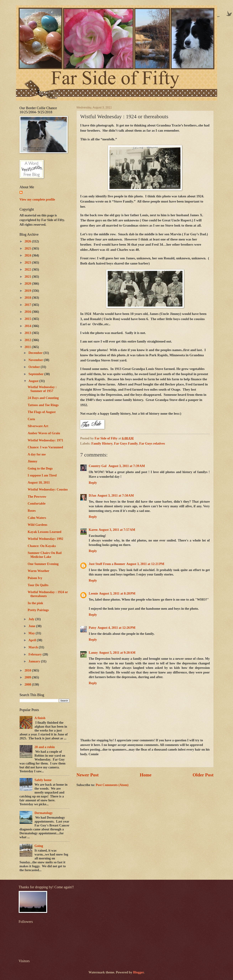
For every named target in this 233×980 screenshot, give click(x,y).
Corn (31, 419)
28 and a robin (45, 747)
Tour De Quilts (38, 585)
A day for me (37, 454)
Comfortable (36, 504)
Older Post (203, 775)
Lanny (93, 653)
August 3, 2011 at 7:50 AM (115, 496)
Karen (93, 530)
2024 (28, 255)
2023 (28, 263)
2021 (28, 277)
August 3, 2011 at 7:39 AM (127, 466)
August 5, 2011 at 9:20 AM (117, 653)
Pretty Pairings (38, 610)
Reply (93, 483)
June (32, 626)
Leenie (93, 593)
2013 (28, 333)
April (33, 640)
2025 (28, 248)
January (35, 661)
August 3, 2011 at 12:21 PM (145, 564)
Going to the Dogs (40, 468)
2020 (28, 284)
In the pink (35, 603)
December (36, 353)
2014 (28, 326)
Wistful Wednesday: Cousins (48, 489)
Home (146, 775)
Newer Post (88, 775)
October (35, 367)
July (32, 619)
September (36, 374)
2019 (28, 291)
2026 (28, 241)
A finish (40, 718)
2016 (28, 312)
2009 (28, 677)
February (36, 654)
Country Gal (98, 466)
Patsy (93, 628)
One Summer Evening (43, 564)
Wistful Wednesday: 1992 (45, 539)
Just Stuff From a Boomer (107, 564)
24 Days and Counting (43, 398)
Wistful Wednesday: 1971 (45, 440)
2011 (28, 347)
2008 (28, 685)
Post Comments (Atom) (112, 785)
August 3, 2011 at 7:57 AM (117, 530)
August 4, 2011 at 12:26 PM (116, 628)
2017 (28, 305)
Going (39, 846)
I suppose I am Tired (42, 475)
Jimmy (32, 461)
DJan (93, 496)
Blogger (138, 972)
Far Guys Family (126, 444)
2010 (28, 670)
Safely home (43, 780)
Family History (102, 444)
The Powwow (37, 497)
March (34, 647)
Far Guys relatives (152, 444)
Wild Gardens (37, 525)
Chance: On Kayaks (42, 546)
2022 (28, 269)
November (36, 360)
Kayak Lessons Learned (44, 532)
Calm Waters (37, 518)
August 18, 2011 (39, 483)
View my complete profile (37, 199)
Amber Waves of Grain (44, 433)
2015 (28, 319)
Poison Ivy (35, 578)
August (34, 381)
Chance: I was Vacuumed (45, 447)
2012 (28, 340)
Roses (32, 511)
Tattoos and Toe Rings (43, 405)
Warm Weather (38, 571)
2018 (28, 298)
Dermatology (44, 813)
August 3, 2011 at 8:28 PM (117, 593)
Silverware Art (38, 426)
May (32, 633)
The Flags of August (42, 412)
